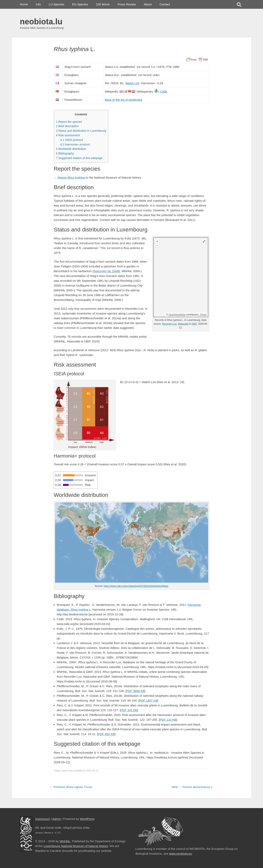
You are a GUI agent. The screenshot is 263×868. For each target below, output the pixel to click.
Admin (57, 819)
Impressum (43, 819)
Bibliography (65, 153)
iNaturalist (183, 324)
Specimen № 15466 (107, 271)
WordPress (87, 819)
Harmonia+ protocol (75, 144)
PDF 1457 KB (148, 700)
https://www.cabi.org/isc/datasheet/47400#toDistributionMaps (136, 586)
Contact (165, 4)
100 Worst (103, 4)
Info (38, 4)
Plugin (203, 315)
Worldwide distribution (71, 149)
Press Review (127, 4)
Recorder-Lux (169, 324)
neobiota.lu (41, 22)
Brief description (67, 126)
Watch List (132, 83)
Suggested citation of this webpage (79, 158)
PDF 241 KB (129, 710)
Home (24, 4)
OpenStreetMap (177, 315)
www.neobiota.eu (180, 854)
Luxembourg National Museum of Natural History (76, 846)
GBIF (194, 324)
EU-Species (80, 4)
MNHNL (65, 841)
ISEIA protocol (72, 140)
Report (71, 177)
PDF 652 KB (106, 734)
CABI (164, 91)
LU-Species (57, 4)
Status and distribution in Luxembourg (81, 131)
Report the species (69, 122)
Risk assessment (68, 135)
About (148, 4)
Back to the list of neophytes (124, 100)
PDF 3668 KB (135, 691)
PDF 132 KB (168, 720)
